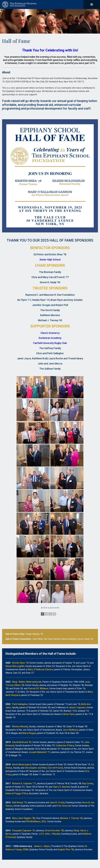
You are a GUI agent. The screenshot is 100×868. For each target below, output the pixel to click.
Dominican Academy (50, 338)
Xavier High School (50, 260)
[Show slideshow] (50, 608)
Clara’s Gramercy (50, 333)
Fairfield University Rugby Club (50, 343)
